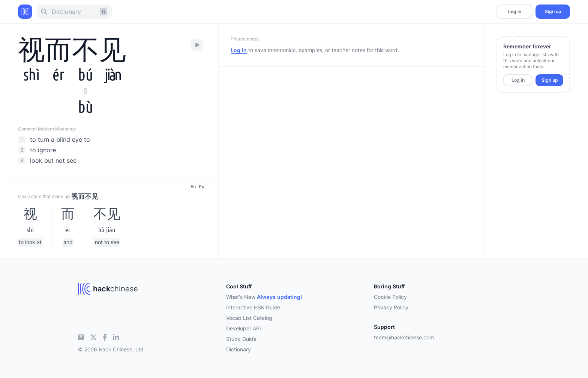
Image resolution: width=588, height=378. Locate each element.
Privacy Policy (391, 307)
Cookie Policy (390, 297)
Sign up (553, 11)
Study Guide (241, 339)
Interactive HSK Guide (253, 307)
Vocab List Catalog (249, 318)
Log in (515, 11)
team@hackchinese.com (404, 337)
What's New (264, 297)
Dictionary (238, 349)
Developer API (244, 328)
